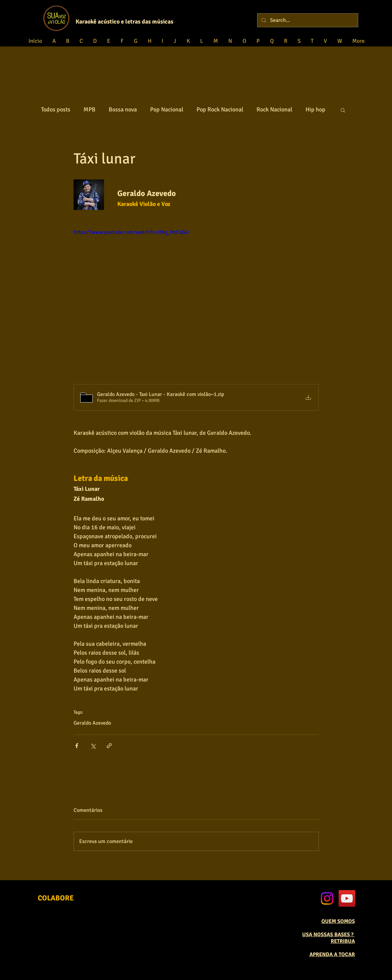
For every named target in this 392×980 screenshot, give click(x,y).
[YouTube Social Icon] (347, 898)
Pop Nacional (167, 109)
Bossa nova (123, 109)
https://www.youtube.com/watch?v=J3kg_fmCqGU (131, 232)
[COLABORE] (56, 898)
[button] (343, 110)
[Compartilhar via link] (109, 746)
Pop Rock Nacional (220, 109)
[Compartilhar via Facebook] (77, 746)
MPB (89, 109)
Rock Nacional (274, 109)
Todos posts (56, 109)
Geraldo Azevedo (92, 723)
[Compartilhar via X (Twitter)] (93, 746)
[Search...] (307, 20)
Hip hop (315, 109)
